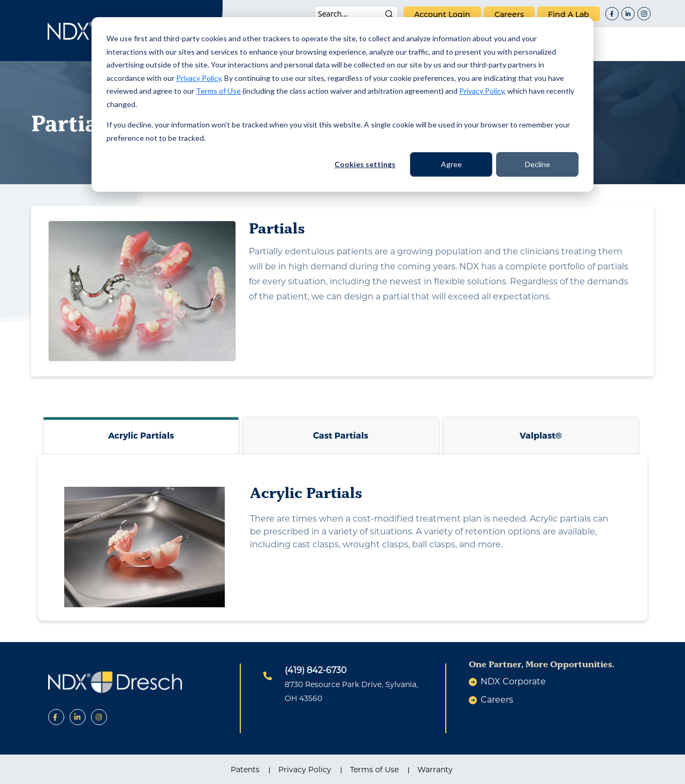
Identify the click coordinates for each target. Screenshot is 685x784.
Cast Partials (341, 435)
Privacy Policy (199, 78)
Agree (451, 164)
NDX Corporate (513, 681)
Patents (245, 770)
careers (509, 14)
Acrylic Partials (141, 435)
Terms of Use (218, 91)
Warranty (435, 770)
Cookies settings (365, 164)
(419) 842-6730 (316, 670)
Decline (538, 164)
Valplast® (541, 435)
